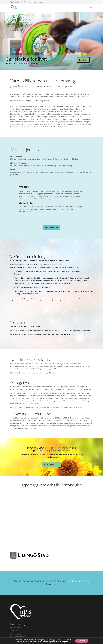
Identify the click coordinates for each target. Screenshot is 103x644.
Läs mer (83, 60)
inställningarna (63, 642)
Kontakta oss (51, 227)
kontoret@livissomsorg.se (53, 450)
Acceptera (82, 641)
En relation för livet (27, 59)
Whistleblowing (78, 581)
